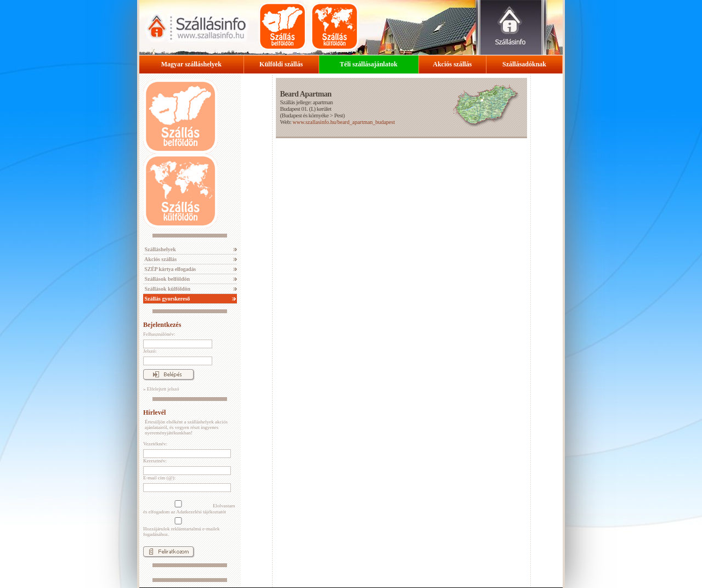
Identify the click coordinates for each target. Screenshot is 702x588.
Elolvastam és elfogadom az (189, 507)
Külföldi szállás (281, 64)
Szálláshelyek (160, 249)
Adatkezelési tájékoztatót (201, 512)
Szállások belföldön (166, 279)
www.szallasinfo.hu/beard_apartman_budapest (344, 122)
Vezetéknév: (155, 444)
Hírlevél (154, 412)
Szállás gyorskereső (166, 299)
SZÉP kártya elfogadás (169, 269)
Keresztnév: (155, 461)
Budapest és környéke (305, 115)
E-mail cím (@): (159, 478)
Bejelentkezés (162, 325)
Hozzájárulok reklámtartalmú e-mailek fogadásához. (181, 527)
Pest (338, 115)
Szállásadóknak (524, 64)
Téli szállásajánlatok (369, 64)
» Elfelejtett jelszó (161, 389)
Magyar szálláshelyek (191, 64)
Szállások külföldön (167, 289)
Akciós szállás (452, 64)
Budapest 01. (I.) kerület (305, 109)
